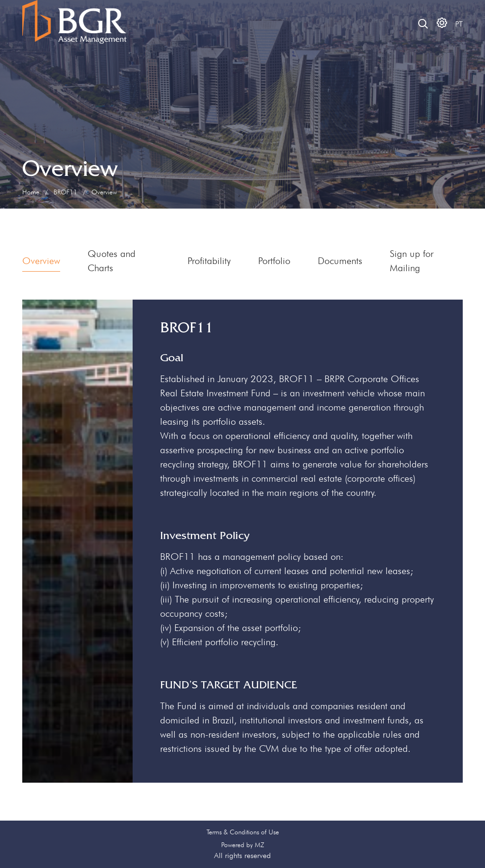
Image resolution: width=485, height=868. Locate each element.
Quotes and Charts (112, 261)
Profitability (209, 261)
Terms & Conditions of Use (243, 832)
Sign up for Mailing (412, 261)
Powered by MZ (243, 845)
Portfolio (274, 261)
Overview (41, 261)
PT (459, 24)
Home (31, 192)
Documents (340, 261)
